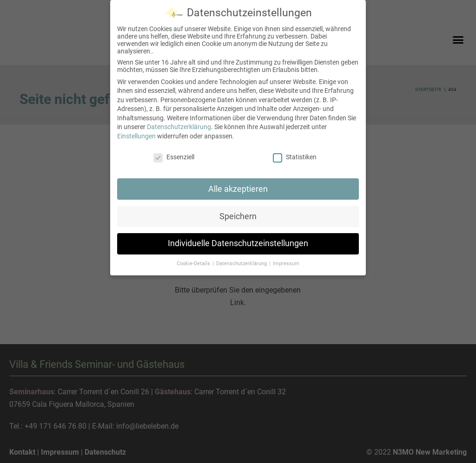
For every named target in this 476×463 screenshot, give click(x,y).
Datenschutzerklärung (179, 127)
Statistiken (295, 157)
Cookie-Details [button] (194, 264)
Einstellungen (136, 136)
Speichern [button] (238, 216)
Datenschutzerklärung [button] (242, 264)
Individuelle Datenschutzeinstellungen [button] (238, 243)
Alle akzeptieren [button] (238, 189)
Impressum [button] (286, 264)
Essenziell (174, 157)
